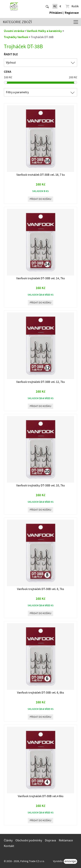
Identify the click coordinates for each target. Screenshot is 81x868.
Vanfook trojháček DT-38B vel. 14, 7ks (40, 278)
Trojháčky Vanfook (16, 37)
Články (8, 840)
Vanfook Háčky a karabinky (44, 31)
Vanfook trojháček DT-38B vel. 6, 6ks (40, 693)
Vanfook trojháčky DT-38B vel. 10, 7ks (40, 485)
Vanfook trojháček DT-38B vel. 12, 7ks (40, 382)
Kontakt (9, 846)
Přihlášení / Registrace (64, 13)
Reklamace (66, 840)
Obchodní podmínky (29, 840)
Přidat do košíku (40, 199)
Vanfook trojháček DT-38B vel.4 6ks (41, 796)
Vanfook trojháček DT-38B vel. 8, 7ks (40, 589)
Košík (72, 6)
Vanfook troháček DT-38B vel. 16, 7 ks (41, 175)
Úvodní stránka (14, 31)
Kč (55, 6)
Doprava (50, 840)
